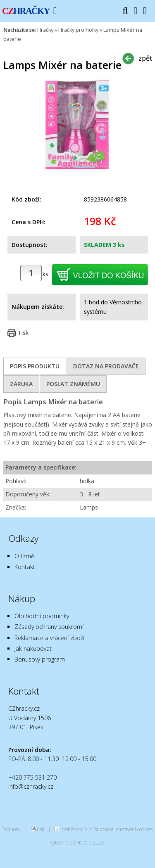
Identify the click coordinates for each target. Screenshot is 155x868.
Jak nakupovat (33, 649)
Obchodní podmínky (42, 616)
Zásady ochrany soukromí (49, 627)
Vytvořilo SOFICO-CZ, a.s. (78, 842)
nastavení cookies (134, 829)
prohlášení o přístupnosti (87, 829)
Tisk (23, 333)
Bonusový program (40, 659)
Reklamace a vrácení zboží (49, 638)
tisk (41, 829)
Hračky (45, 30)
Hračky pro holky (78, 30)
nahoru (13, 829)
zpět (145, 58)
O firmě (24, 556)
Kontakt (25, 567)
